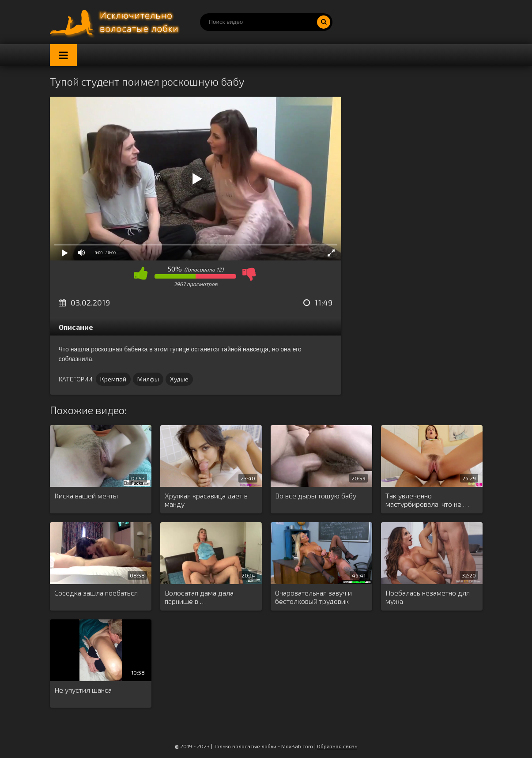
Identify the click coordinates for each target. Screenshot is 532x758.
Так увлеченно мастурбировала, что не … (427, 500)
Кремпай (113, 379)
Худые (179, 379)
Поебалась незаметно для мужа (428, 597)
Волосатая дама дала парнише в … (199, 597)
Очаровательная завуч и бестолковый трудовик (313, 597)
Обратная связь (337, 746)
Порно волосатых (116, 22)
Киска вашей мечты (86, 496)
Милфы (148, 379)
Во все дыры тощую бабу (316, 496)
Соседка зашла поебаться (96, 593)
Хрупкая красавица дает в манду (206, 500)
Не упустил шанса (83, 690)
